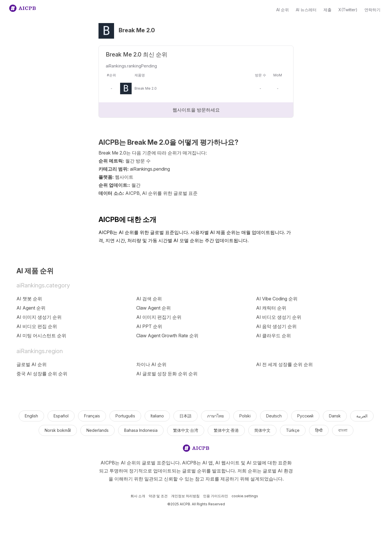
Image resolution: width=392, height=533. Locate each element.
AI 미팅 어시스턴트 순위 (41, 336)
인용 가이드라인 (216, 496)
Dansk (335, 416)
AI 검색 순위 (149, 299)
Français (92, 416)
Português (125, 416)
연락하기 (372, 10)
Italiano (157, 416)
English (31, 416)
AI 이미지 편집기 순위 (159, 317)
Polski (245, 416)
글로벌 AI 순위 (32, 364)
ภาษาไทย (215, 416)
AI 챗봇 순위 (29, 299)
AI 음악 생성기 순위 (276, 326)
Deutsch (274, 416)
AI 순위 (283, 10)
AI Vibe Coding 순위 (277, 299)
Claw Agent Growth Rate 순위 (167, 336)
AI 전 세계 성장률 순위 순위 (284, 364)
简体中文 (262, 430)
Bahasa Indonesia (141, 430)
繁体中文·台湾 (186, 430)
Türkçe (293, 430)
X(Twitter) (348, 10)
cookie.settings (245, 496)
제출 (327, 10)
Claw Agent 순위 (154, 308)
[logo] (196, 449)
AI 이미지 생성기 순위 (39, 317)
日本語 (185, 416)
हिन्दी (319, 430)
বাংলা (343, 430)
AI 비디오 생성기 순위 (279, 317)
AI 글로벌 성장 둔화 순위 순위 (167, 374)
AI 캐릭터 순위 (271, 308)
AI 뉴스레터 (306, 10)
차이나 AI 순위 (151, 364)
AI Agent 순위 (31, 308)
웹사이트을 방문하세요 (196, 110)
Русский (305, 416)
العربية (362, 416)
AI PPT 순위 (149, 326)
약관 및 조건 (158, 496)
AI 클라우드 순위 (273, 336)
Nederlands (97, 430)
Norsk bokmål (58, 430)
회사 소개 (138, 496)
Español (61, 416)
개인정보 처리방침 (185, 496)
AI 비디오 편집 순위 (37, 326)
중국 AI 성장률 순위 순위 (42, 374)
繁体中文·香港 (226, 430)
